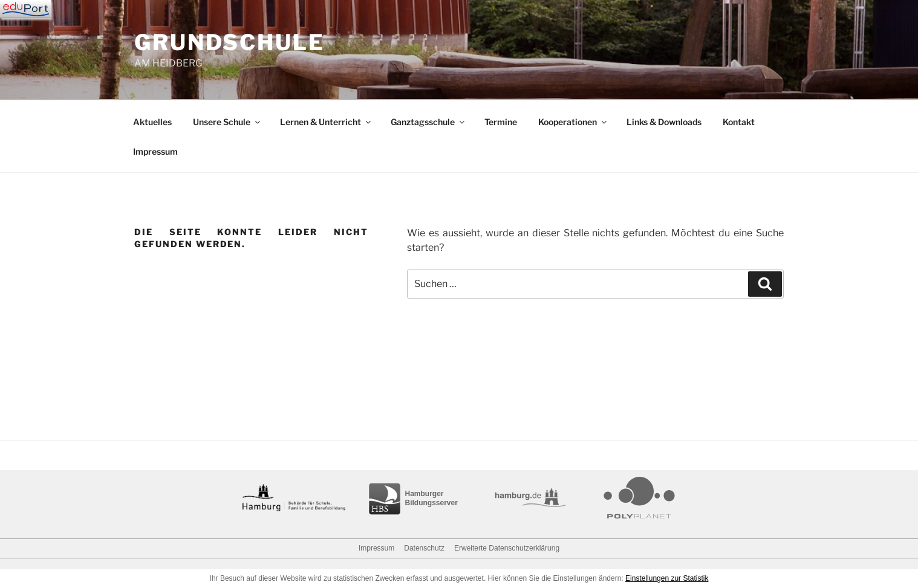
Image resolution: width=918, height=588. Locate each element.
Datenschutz (424, 548)
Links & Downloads (664, 122)
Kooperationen (573, 122)
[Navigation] (26, 9)
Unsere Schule (227, 122)
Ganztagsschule (428, 122)
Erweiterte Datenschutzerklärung (507, 548)
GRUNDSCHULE (229, 42)
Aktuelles (152, 122)
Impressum (155, 151)
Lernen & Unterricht (326, 122)
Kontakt (739, 122)
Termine (501, 122)
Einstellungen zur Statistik (667, 578)
